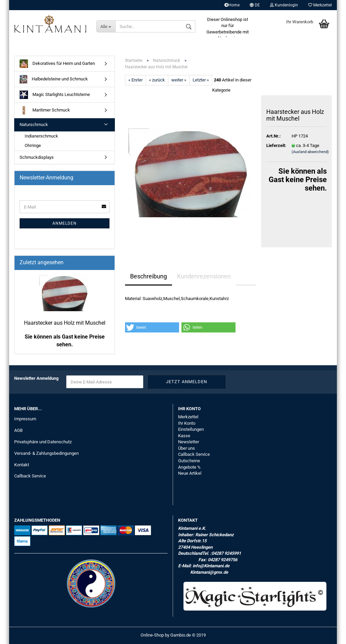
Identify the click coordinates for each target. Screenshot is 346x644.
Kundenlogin (284, 5)
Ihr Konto (187, 423)
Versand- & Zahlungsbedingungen (46, 453)
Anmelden (65, 223)
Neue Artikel (190, 473)
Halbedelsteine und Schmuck (54, 79)
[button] (152, 327)
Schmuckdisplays (37, 157)
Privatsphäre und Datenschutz (43, 442)
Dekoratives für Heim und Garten (57, 64)
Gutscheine (189, 461)
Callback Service (30, 476)
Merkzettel (320, 5)
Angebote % (189, 467)
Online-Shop (152, 635)
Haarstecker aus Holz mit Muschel (65, 323)
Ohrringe (33, 145)
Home (232, 5)
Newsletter (189, 442)
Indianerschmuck (41, 136)
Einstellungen (191, 429)
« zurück (157, 80)
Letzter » (201, 80)
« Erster (135, 80)
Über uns (187, 448)
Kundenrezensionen (204, 276)
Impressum (25, 419)
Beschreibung (149, 276)
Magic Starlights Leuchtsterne (55, 95)
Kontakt (22, 465)
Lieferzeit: (274, 145)
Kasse (184, 436)
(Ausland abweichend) (310, 152)
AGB (18, 430)
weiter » (179, 80)
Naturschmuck (34, 125)
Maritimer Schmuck (45, 110)
